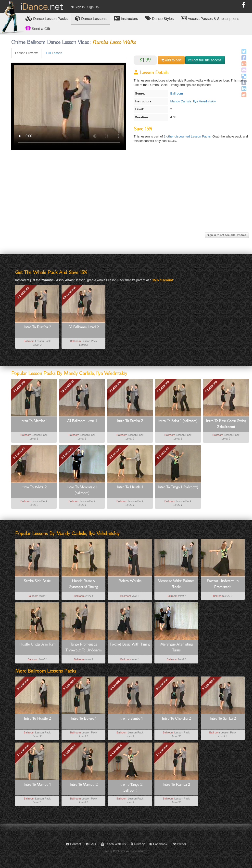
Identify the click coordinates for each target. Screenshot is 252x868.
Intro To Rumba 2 (37, 327)
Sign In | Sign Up (85, 7)
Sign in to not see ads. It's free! (227, 235)
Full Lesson (54, 53)
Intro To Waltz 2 (34, 487)
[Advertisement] (130, 197)
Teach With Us (113, 844)
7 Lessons (23, 292)
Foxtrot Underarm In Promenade (223, 584)
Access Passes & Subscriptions (210, 18)
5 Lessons (163, 386)
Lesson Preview (26, 53)
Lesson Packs (47, 18)
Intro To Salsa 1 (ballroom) (178, 421)
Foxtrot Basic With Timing (130, 645)
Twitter (180, 844)
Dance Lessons (91, 18)
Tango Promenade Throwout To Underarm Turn (83, 648)
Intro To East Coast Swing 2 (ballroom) (226, 424)
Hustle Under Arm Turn (37, 645)
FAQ (91, 844)
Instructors (126, 18)
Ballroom (176, 93)
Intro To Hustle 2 (37, 719)
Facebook (158, 844)
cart (171, 60)
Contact (73, 844)
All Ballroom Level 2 (84, 327)
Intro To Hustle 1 (130, 487)
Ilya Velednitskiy (205, 101)
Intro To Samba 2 (130, 421)
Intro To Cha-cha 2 (176, 719)
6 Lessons (19, 453)
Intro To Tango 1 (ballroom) (178, 487)
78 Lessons (67, 387)
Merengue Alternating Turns (176, 648)
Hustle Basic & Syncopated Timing (83, 584)
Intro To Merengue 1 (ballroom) (82, 490)
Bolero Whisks (130, 581)
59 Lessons (69, 293)
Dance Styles (160, 18)
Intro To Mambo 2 (84, 785)
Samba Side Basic (37, 581)
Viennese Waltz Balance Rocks (176, 584)
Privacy (138, 844)
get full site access (205, 60)
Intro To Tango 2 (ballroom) (130, 788)
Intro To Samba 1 (130, 719)
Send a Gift (38, 28)
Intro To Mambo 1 (34, 421)
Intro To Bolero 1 (84, 719)
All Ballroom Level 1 (82, 421)
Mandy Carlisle (181, 101)
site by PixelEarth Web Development (126, 851)
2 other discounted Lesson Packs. (188, 136)
